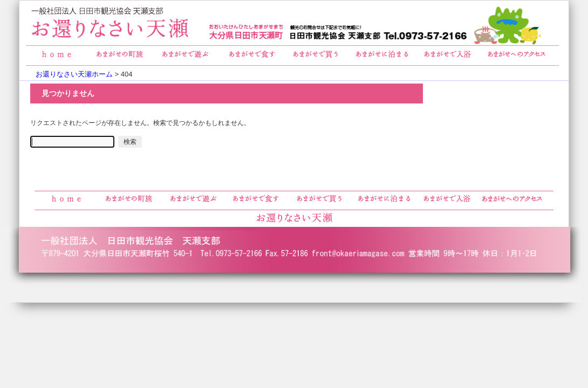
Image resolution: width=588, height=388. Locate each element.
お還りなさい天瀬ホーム (74, 74)
